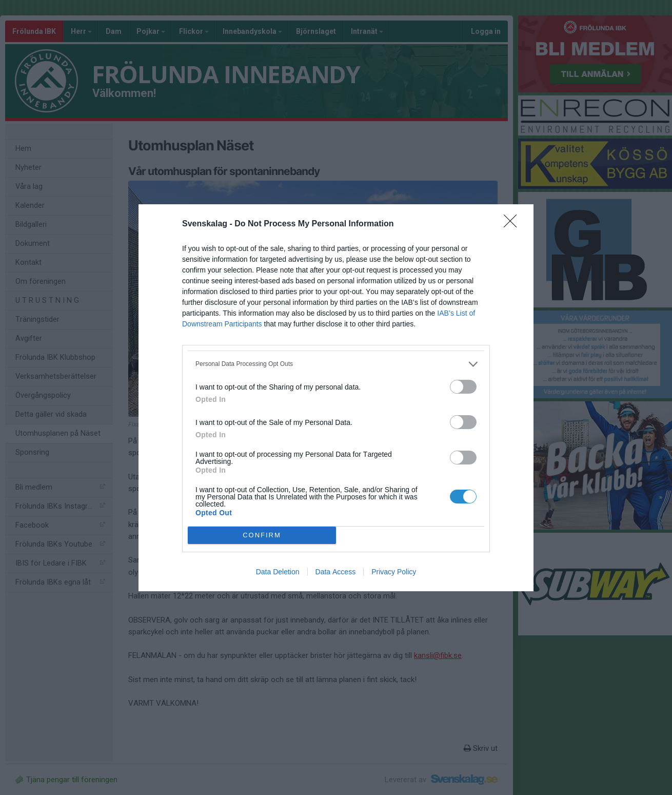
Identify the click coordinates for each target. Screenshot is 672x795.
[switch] (463, 387)
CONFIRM (262, 535)
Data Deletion (278, 572)
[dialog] (336, 398)
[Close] (513, 224)
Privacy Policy (394, 572)
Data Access (336, 572)
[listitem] (336, 364)
